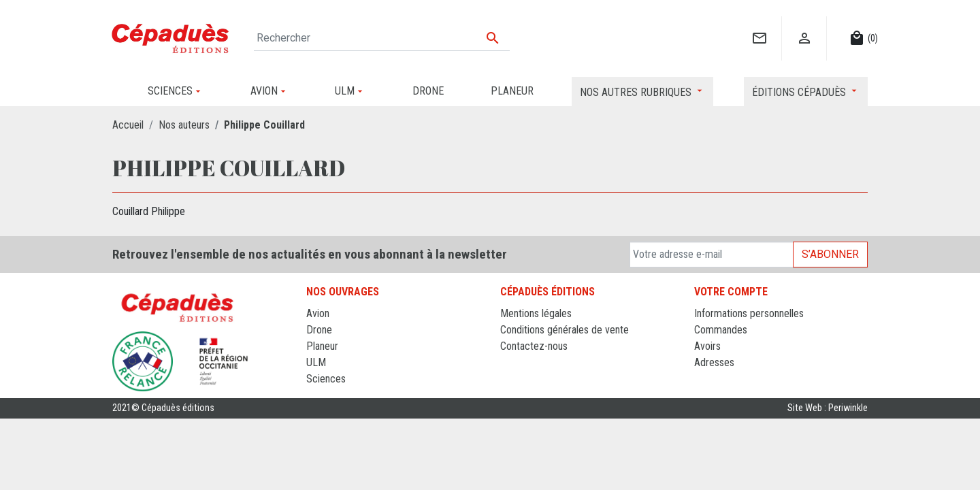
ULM (316, 362)
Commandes (721, 330)
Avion (318, 313)
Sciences (326, 379)
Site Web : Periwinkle (828, 408)
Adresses (714, 362)
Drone (319, 330)
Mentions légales (536, 313)
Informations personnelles (749, 313)
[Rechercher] (382, 38)
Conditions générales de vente (565, 330)
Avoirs (707, 346)
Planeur (322, 346)
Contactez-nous (534, 346)
